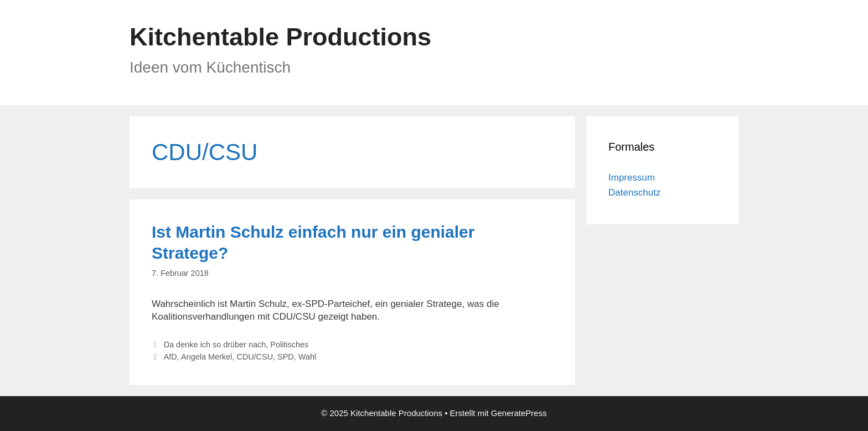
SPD (286, 357)
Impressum (632, 178)
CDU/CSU (255, 357)
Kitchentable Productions (280, 37)
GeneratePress (519, 413)
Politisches (289, 345)
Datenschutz (635, 193)
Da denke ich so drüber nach (215, 345)
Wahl (307, 357)
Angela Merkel (206, 357)
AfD (170, 357)
